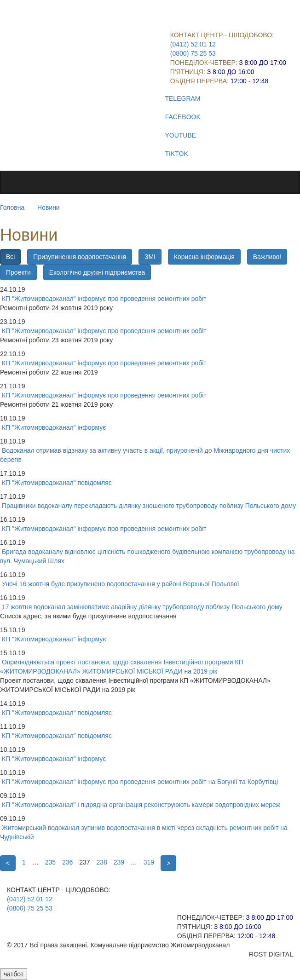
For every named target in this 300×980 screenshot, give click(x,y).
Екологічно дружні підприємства (97, 272)
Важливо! (267, 257)
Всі (10, 257)
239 (119, 862)
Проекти (18, 272)
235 (50, 862)
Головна (12, 208)
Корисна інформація (204, 257)
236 (67, 862)
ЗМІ (150, 257)
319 (149, 862)
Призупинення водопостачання (80, 257)
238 (101, 862)
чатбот (14, 974)
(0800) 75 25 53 (193, 53)
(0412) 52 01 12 (193, 44)
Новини (49, 208)
